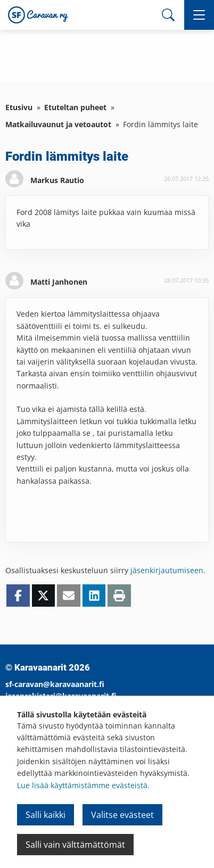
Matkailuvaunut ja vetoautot (58, 124)
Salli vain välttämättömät (75, 845)
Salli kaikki (46, 815)
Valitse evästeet (122, 815)
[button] (199, 15)
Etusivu (19, 107)
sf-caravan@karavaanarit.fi (55, 684)
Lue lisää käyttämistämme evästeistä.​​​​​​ (83, 785)
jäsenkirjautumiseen (167, 570)
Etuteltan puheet (75, 107)
